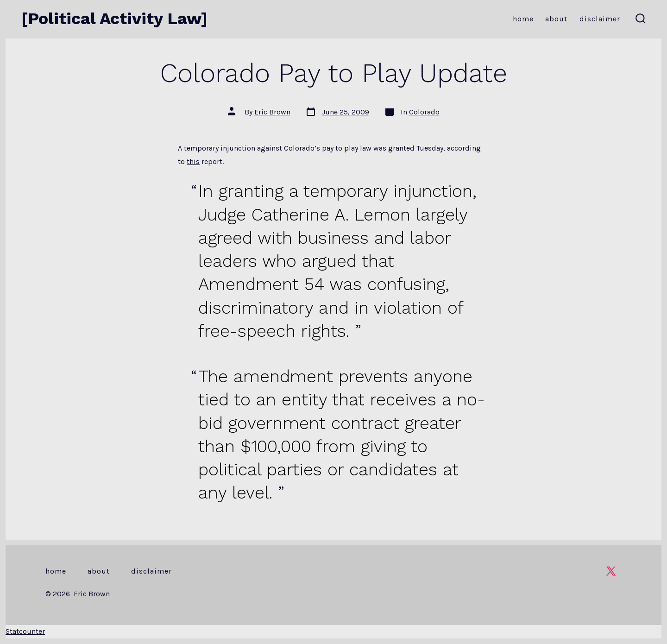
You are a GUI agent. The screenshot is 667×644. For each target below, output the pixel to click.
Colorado (424, 112)
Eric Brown (272, 112)
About (556, 19)
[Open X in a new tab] (611, 571)
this (193, 161)
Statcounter (25, 631)
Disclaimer (600, 19)
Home (523, 19)
